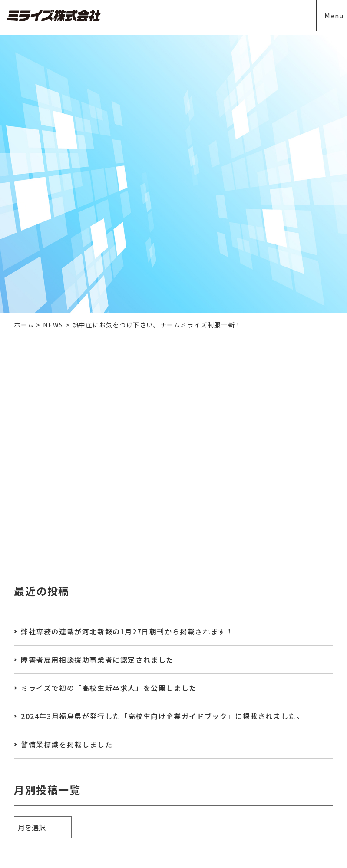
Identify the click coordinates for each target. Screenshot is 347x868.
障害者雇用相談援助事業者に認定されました (97, 660)
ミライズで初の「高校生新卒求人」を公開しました (109, 688)
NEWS (53, 325)
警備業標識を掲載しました (67, 744)
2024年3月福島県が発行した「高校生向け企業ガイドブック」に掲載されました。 (162, 716)
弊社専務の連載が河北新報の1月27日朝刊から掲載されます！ (127, 631)
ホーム (24, 325)
